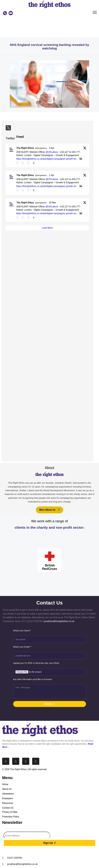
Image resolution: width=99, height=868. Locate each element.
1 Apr (52, 175)
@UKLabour (52, 152)
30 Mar (53, 203)
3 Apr (52, 148)
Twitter (10, 138)
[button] (95, 13)
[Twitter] (8, 128)
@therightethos (41, 148)
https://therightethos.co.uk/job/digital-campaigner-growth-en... (47, 159)
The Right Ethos (25, 148)
